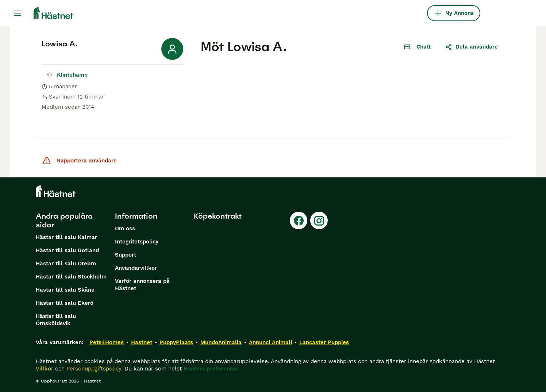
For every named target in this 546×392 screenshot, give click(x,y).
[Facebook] (299, 220)
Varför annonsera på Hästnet (142, 285)
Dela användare (472, 47)
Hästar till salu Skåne (65, 290)
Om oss (125, 228)
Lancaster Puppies (324, 342)
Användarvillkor (136, 268)
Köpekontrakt (218, 216)
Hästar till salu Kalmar (66, 237)
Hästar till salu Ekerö (65, 303)
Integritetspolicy (137, 242)
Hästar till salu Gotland (67, 250)
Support (126, 255)
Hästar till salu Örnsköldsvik (56, 320)
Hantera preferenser (211, 369)
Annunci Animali (270, 342)
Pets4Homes (107, 342)
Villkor (45, 369)
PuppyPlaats (176, 342)
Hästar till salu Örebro (66, 264)
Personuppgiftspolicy (94, 369)
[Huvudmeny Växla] (18, 13)
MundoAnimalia (221, 342)
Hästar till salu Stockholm (71, 277)
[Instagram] (319, 220)
